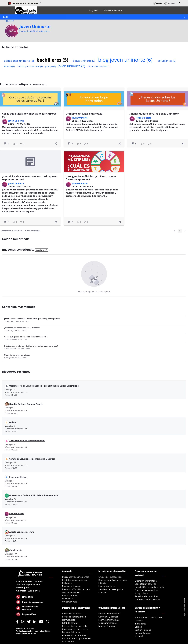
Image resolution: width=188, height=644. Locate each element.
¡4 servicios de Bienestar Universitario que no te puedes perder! (30, 178)
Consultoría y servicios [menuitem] (145, 584)
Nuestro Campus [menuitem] (107, 626)
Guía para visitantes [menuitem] (108, 623)
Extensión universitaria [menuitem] (146, 581)
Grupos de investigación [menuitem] (110, 577)
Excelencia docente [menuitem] (71, 586)
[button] (180, 3)
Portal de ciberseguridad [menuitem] (74, 617)
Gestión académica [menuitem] (71, 592)
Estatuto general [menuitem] (70, 623)
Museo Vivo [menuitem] (68, 599)
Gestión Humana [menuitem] (143, 630)
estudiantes (167, 61)
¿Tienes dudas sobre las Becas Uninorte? (154, 114)
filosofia (9, 66)
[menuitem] (94, 10)
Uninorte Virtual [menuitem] (70, 602)
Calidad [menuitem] (138, 627)
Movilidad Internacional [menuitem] (110, 614)
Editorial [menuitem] (102, 583)
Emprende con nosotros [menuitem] (146, 590)
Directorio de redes (25, 628)
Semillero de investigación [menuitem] (111, 589)
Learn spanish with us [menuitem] (109, 620)
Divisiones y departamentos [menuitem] (76, 577)
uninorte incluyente (99, 66)
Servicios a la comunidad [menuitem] (147, 596)
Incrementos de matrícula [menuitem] (75, 626)
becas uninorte (84, 61)
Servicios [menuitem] (139, 621)
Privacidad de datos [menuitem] (72, 614)
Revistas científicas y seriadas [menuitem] (112, 580)
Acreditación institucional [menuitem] (74, 635)
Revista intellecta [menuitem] (106, 586)
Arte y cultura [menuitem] (141, 593)
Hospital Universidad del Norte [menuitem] (149, 587)
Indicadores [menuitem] (140, 624)
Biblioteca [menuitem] (67, 583)
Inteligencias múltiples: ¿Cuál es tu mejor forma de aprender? (91, 178)
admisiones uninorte (19, 61)
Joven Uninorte (35, 27)
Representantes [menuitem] (70, 596)
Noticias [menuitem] (102, 592)
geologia (50, 66)
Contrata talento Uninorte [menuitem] (147, 599)
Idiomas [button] (158, 3)
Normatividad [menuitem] (69, 620)
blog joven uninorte (125, 60)
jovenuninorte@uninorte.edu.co (35, 31)
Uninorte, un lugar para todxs (84, 114)
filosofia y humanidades (30, 66)
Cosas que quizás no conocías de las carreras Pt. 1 (29, 115)
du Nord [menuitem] (139, 636)
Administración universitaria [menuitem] (148, 617)
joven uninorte (72, 66)
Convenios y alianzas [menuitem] (108, 617)
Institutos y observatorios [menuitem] (74, 580)
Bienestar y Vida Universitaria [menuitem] (76, 589)
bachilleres (52, 60)
